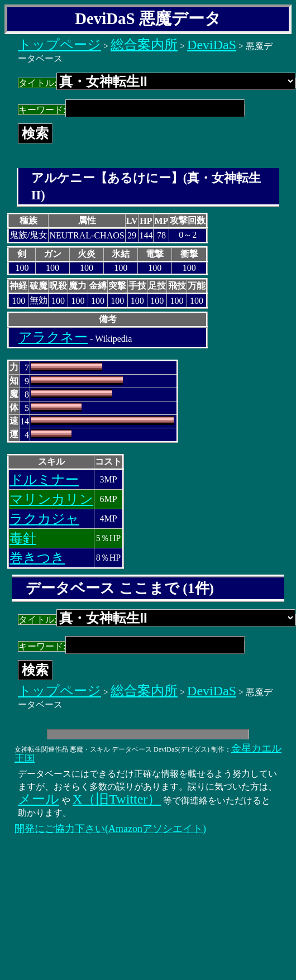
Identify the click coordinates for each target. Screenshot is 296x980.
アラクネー (53, 337)
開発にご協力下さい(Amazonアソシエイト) (110, 829)
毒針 (23, 538)
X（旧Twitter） (117, 799)
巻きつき (37, 558)
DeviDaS (212, 45)
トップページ (59, 45)
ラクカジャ (44, 519)
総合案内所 (144, 45)
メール (39, 799)
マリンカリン (51, 499)
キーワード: (132, 110)
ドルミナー (44, 480)
